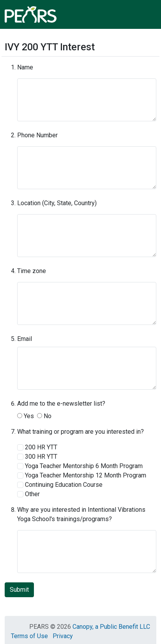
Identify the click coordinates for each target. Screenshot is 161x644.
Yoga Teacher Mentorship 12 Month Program (82, 475)
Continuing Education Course (60, 485)
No (44, 416)
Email (25, 339)
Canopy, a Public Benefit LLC (111, 627)
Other (28, 494)
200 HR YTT (37, 447)
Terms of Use (29, 636)
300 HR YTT (37, 457)
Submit (19, 590)
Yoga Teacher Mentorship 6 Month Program (80, 466)
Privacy (63, 636)
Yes (26, 416)
